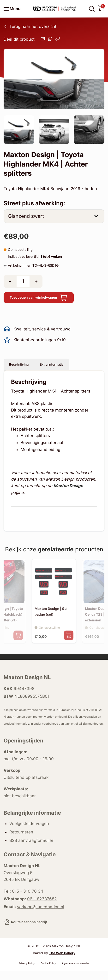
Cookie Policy (48, 972)
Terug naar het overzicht (30, 26)
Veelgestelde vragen (29, 832)
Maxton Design (68, 491)
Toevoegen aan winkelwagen (45, 299)
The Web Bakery (62, 962)
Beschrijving (24, 368)
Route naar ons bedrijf (29, 930)
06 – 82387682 (42, 908)
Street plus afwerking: (34, 203)
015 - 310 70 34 (28, 900)
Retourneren (21, 840)
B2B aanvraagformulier (31, 849)
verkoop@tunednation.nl (41, 915)
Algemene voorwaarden (76, 972)
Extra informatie (66, 368)
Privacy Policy (27, 972)
